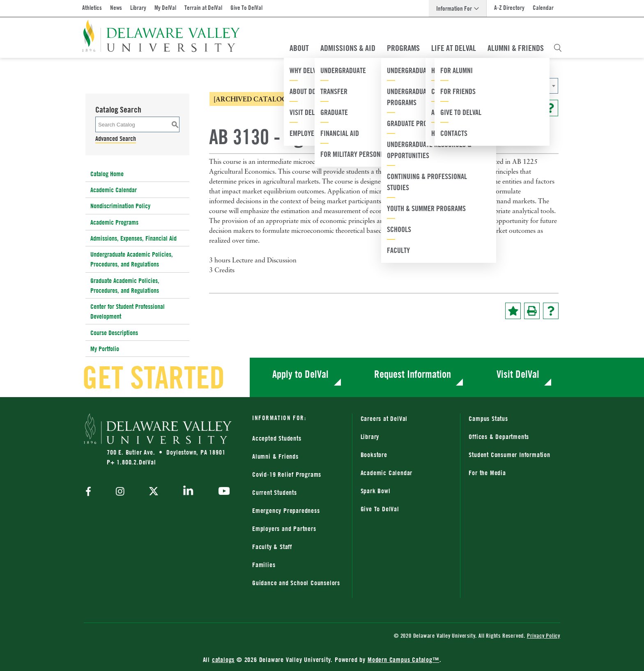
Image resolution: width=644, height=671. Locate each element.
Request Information (413, 374)
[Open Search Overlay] (558, 48)
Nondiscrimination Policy (120, 206)
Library (138, 8)
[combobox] (476, 86)
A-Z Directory (509, 8)
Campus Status (488, 418)
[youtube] (222, 492)
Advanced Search (116, 138)
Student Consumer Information (509, 455)
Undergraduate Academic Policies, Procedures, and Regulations (132, 259)
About (299, 48)
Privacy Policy (544, 635)
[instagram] (120, 492)
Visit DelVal (518, 374)
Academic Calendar (114, 190)
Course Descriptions (114, 333)
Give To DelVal (246, 8)
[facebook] (90, 492)
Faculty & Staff (272, 547)
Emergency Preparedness (286, 510)
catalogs (223, 660)
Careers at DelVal (384, 418)
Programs (403, 48)
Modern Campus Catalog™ (404, 660)
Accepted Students (277, 438)
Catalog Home (107, 174)
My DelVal (165, 8)
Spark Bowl (376, 491)
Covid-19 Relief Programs (287, 474)
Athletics (92, 8)
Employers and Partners (284, 529)
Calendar (543, 8)
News (116, 8)
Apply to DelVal (300, 374)
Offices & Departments (499, 437)
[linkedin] (188, 492)
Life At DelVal (454, 48)
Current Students (275, 492)
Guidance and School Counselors (296, 583)
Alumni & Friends (516, 48)
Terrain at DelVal (203, 8)
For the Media (487, 473)
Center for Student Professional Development (128, 311)
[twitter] (154, 492)
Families (264, 565)
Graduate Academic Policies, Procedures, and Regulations (125, 285)
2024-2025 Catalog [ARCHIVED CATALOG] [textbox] (449, 86)
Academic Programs (114, 222)
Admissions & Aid (348, 48)
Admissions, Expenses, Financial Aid (133, 238)
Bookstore (374, 455)
